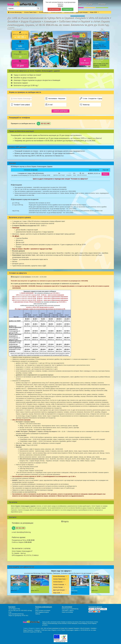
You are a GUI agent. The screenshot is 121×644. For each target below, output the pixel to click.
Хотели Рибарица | (83, 623)
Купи (105, 174)
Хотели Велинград (16, 12)
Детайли (60, 6)
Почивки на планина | (67, 622)
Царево (38, 628)
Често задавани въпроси (42, 612)
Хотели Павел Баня (30, 12)
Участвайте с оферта (68, 611)
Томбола (38, 614)
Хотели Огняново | (63, 623)
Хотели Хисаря (58, 587)
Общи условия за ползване (43, 611)
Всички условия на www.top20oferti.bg (24, 492)
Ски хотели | (76, 622)
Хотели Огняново (59, 584)
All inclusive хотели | (56, 622)
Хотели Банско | (90, 622)
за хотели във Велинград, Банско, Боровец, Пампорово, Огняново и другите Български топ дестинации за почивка (61, 573)
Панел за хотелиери (67, 612)
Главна (25, 628)
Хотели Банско (58, 582)
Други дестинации (82, 12)
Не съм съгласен (54, 9)
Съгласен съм (68, 9)
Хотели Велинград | (53, 623)
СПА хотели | (82, 622)
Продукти (32, 628)
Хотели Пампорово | (73, 623)
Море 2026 (94, 12)
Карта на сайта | (47, 622)
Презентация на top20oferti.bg (70, 609)
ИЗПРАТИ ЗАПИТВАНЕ (60, 111)
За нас (37, 609)
